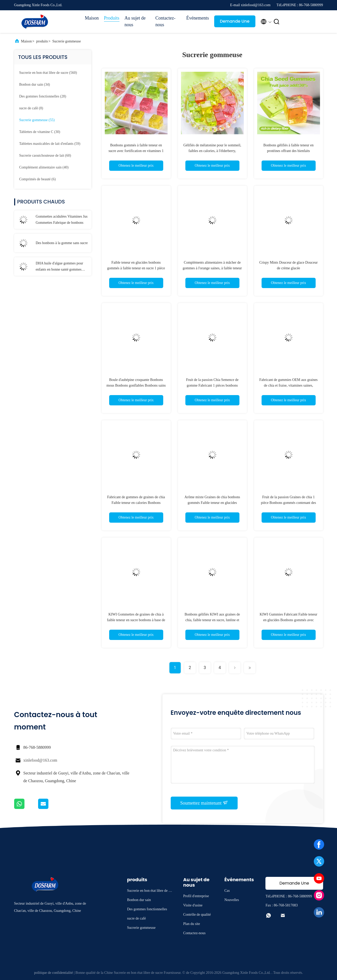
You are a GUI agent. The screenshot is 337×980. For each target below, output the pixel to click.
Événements (198, 18)
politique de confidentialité (53, 973)
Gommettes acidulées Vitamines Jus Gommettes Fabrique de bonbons (62, 220)
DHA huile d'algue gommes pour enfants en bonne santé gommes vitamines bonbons (60, 267)
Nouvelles (232, 900)
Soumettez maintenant (204, 803)
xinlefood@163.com (40, 760)
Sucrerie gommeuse (67, 41)
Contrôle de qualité (197, 915)
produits (42, 41)
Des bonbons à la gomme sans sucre (62, 243)
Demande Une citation (235, 23)
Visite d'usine (193, 905)
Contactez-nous (166, 21)
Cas (227, 891)
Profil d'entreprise (196, 896)
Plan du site (191, 924)
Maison (92, 18)
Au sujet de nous (135, 21)
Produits (112, 18)
